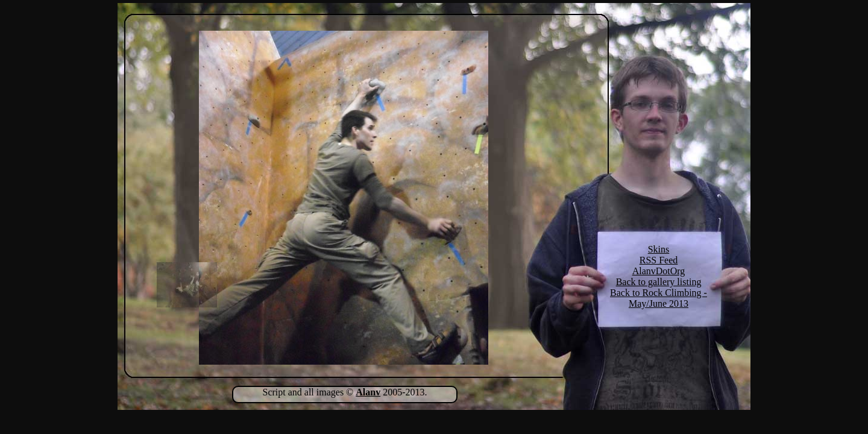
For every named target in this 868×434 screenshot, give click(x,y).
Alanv (368, 392)
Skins (659, 249)
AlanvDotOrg (659, 271)
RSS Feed (659, 260)
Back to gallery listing (659, 282)
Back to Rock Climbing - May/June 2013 (659, 298)
